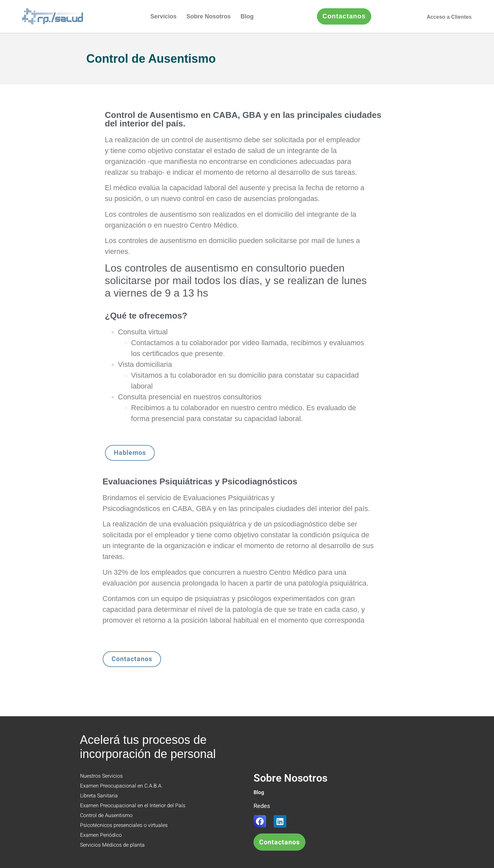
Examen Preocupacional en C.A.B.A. (121, 786)
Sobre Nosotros (208, 16)
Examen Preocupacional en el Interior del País (133, 806)
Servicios (163, 16)
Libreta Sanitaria (99, 796)
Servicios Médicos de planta (112, 845)
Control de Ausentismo (106, 815)
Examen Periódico (101, 835)
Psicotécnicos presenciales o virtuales (124, 825)
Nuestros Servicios (101, 776)
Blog (247, 16)
